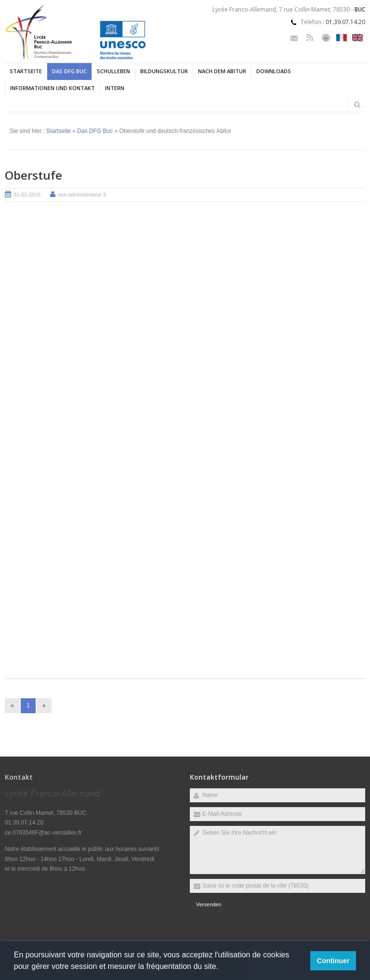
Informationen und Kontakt (53, 88)
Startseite (26, 71)
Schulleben (113, 71)
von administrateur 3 (82, 195)
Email (294, 38)
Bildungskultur (164, 71)
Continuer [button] (333, 961)
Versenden (209, 904)
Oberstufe (33, 175)
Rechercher (357, 105)
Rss (310, 38)
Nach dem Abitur (222, 71)
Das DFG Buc (69, 71)
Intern (115, 88)
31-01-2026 (27, 195)
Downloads (274, 71)
